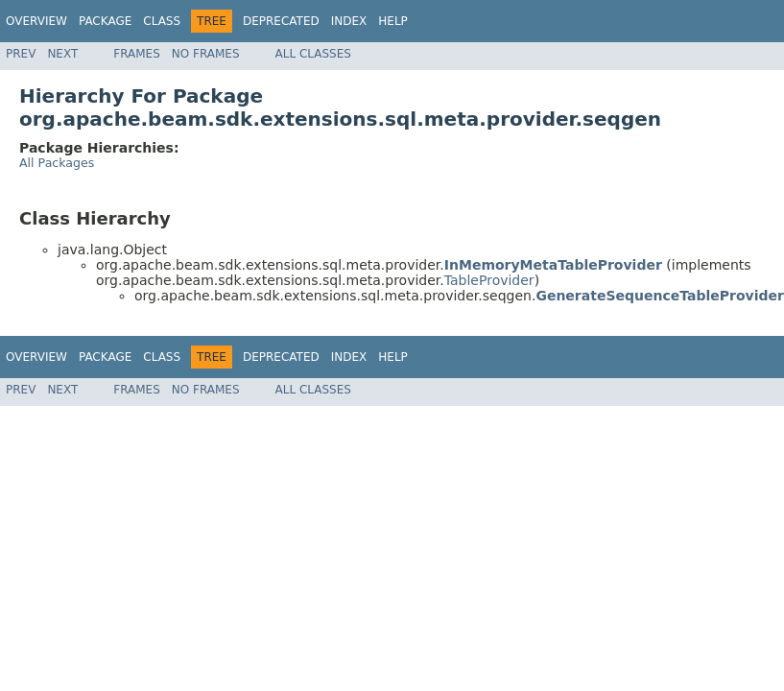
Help (393, 21)
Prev (21, 54)
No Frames (206, 54)
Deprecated (281, 21)
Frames (137, 54)
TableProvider (489, 280)
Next (62, 54)
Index (349, 21)
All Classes (313, 54)
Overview (36, 21)
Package (105, 21)
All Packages (57, 163)
